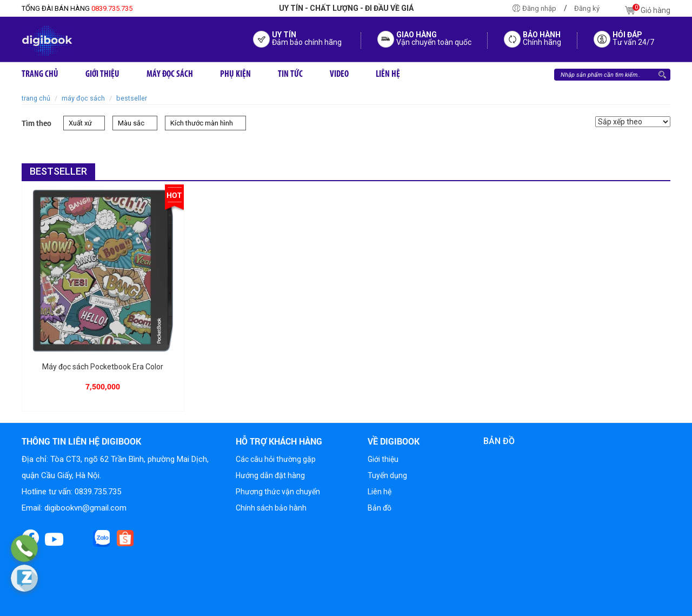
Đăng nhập (539, 8)
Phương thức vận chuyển (278, 492)
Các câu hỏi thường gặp (276, 459)
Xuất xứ (80, 123)
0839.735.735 (77, 8)
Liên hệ (380, 492)
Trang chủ (36, 98)
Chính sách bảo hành (271, 508)
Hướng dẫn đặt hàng (270, 475)
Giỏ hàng (648, 10)
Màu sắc (131, 123)
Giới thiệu (383, 459)
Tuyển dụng (387, 475)
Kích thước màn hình (202, 123)
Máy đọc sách (83, 98)
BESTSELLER (132, 98)
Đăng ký (587, 8)
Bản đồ (380, 508)
